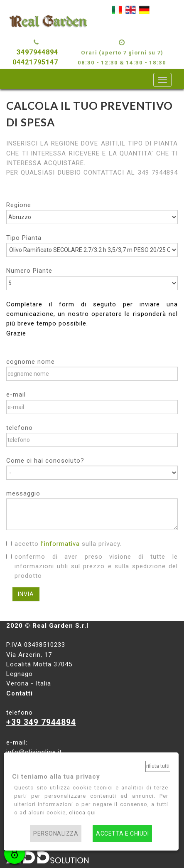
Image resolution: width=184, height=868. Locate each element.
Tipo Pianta (24, 238)
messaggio (23, 493)
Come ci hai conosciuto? (45, 461)
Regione (19, 205)
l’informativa (60, 544)
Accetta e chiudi (122, 834)
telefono (20, 428)
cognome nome (31, 362)
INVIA (26, 594)
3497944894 (37, 52)
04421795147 (35, 62)
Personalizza (56, 834)
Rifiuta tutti (158, 766)
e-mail (16, 395)
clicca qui (82, 813)
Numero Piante (29, 271)
